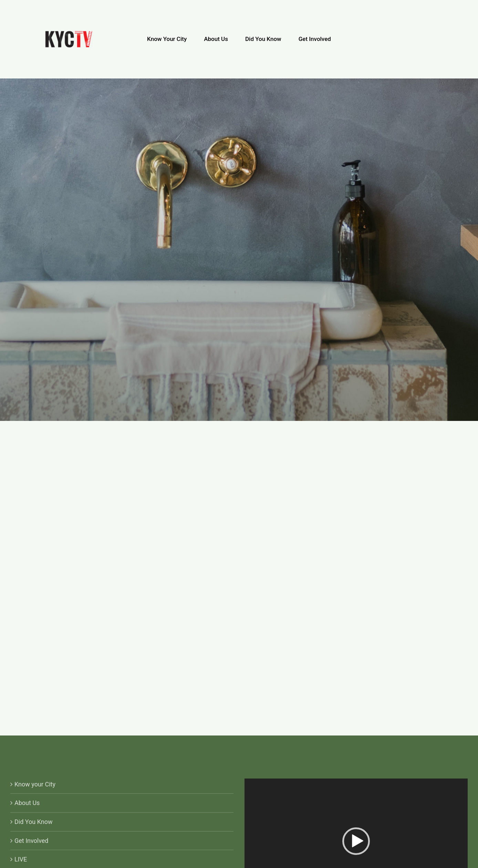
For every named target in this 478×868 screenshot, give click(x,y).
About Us (27, 803)
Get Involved (32, 841)
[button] (356, 841)
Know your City (35, 784)
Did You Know (34, 822)
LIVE (21, 859)
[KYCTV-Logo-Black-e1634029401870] (69, 34)
